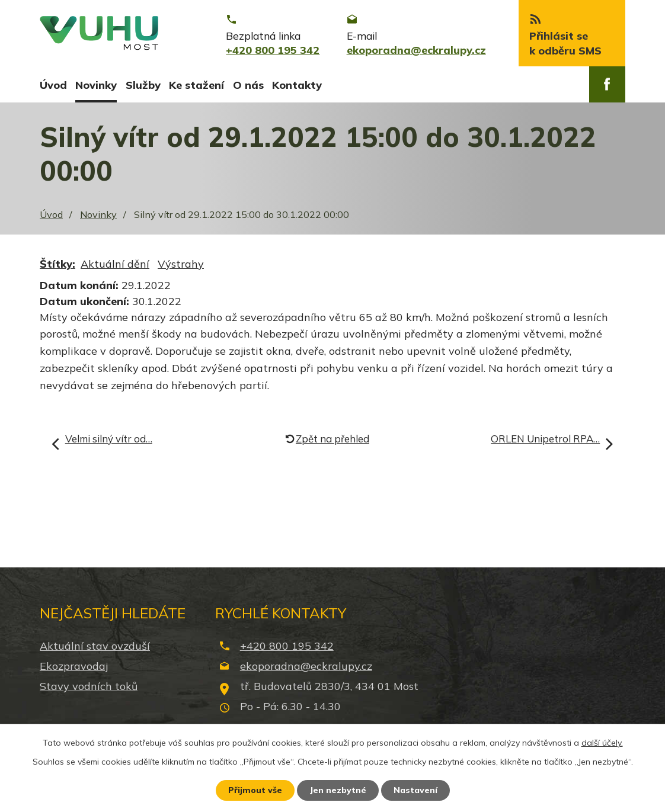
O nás (248, 85)
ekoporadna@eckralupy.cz (306, 666)
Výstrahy (181, 264)
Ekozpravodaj (74, 666)
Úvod (53, 85)
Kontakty (297, 85)
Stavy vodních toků (89, 686)
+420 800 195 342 (287, 646)
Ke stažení (196, 85)
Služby (143, 85)
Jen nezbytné (338, 790)
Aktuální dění (115, 264)
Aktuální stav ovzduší (95, 646)
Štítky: (57, 264)
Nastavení (415, 790)
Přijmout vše (255, 790)
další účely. (602, 743)
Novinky (96, 85)
